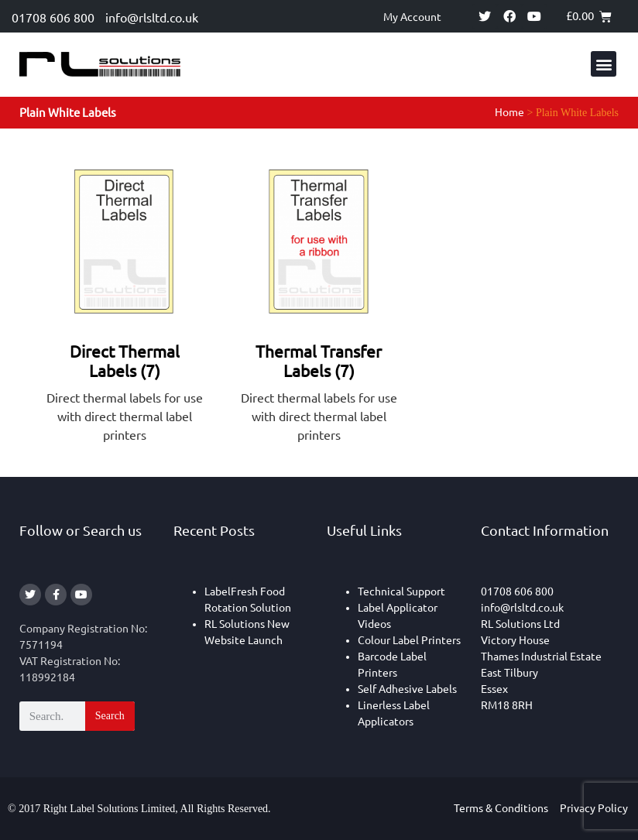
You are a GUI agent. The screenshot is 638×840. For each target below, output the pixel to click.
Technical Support (401, 591)
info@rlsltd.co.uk (152, 18)
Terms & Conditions (501, 808)
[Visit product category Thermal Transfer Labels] (319, 303)
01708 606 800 (53, 18)
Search (110, 716)
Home (509, 112)
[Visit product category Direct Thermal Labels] (124, 303)
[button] (604, 64)
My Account (412, 17)
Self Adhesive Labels (407, 689)
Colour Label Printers (409, 640)
